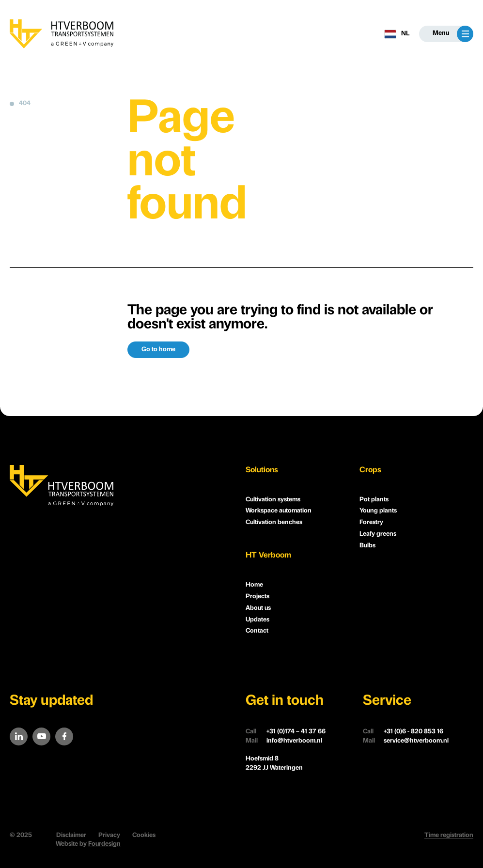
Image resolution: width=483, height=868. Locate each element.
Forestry (371, 522)
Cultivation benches (274, 522)
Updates (257, 620)
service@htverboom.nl (406, 741)
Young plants (378, 511)
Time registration (449, 835)
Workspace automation (279, 511)
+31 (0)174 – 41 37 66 (286, 732)
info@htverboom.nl (284, 741)
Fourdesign (104, 844)
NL (397, 34)
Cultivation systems (273, 500)
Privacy (109, 835)
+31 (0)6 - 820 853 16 (403, 732)
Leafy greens (378, 534)
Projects (257, 597)
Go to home (158, 349)
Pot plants (374, 500)
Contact (257, 631)
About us (258, 608)
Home (254, 585)
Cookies (144, 835)
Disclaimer (71, 835)
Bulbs (367, 546)
